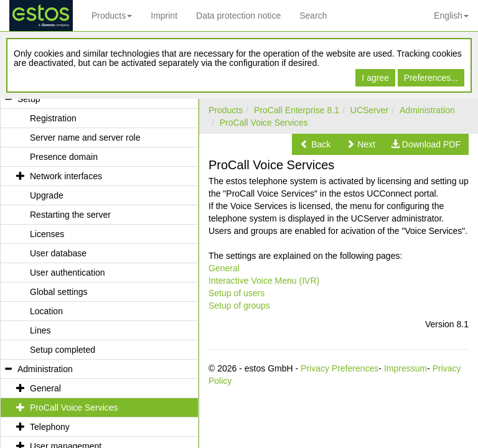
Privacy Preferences (340, 368)
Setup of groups (239, 306)
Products (112, 16)
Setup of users (237, 293)
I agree (375, 78)
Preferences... (431, 78)
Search (313, 16)
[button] (315, 144)
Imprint (164, 16)
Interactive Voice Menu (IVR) (264, 281)
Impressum (405, 368)
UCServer (369, 110)
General (224, 268)
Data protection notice (238, 16)
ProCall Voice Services (264, 123)
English (451, 16)
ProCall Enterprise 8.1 (297, 110)
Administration (427, 110)
